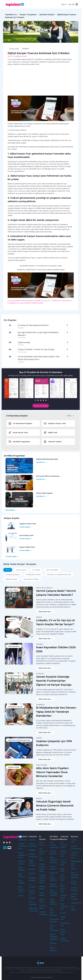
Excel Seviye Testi (63, 878)
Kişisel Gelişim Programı (32, 863)
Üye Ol (64, 4)
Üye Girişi (72, 4)
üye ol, (49, 301)
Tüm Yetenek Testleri (63, 845)
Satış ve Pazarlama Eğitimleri (54, 937)
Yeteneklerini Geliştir (31, 579)
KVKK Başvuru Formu (21, 889)
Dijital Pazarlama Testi (64, 906)
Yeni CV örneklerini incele (17, 56)
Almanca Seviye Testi (64, 898)
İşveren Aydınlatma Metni (22, 855)
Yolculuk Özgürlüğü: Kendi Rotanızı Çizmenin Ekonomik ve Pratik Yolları (55, 806)
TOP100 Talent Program (74, 897)
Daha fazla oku (46, 612)
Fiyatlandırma (76, 903)
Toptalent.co (11, 15)
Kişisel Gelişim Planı (63, 932)
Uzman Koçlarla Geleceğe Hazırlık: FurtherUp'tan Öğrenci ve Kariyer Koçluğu (54, 681)
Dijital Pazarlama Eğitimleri (54, 860)
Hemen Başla (26, 527)
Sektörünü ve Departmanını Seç (59, 575)
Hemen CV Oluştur (41, 406)
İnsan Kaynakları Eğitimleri (54, 893)
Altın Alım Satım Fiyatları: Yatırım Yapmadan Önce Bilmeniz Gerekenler (53, 772)
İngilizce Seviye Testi (63, 854)
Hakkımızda (23, 840)
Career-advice (21, 570)
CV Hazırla (36, 570)
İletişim (21, 896)
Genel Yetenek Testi (63, 862)
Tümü (70, 416)
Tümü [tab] (8, 570)
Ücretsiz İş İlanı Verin (74, 855)
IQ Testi (63, 913)
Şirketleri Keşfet (47, 15)
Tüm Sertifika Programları (54, 845)
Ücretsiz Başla (12, 557)
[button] (36, 400)
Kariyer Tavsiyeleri (28, 15)
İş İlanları (32, 840)
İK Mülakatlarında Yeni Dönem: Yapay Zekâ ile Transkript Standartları (56, 712)
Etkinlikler (32, 850)
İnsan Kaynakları (52, 570)
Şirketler (32, 869)
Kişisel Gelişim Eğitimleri (53, 902)
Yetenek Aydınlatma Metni (22, 846)
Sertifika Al (42, 462)
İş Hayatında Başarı (13, 575)
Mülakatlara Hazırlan (33, 575)
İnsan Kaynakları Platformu (75, 875)
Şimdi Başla (11, 510)
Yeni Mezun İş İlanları (43, 851)
